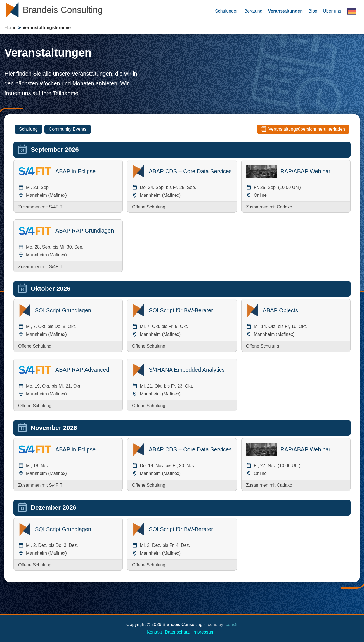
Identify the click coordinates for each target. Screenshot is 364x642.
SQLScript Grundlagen (63, 310)
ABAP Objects (280, 310)
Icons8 (231, 625)
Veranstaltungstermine (47, 28)
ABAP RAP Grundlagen (85, 231)
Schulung (28, 129)
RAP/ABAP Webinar (305, 171)
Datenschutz (177, 632)
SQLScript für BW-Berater (181, 310)
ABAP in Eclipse (75, 171)
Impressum (203, 632)
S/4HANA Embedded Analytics (187, 370)
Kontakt (154, 632)
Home (10, 28)
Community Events (68, 129)
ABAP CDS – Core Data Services (190, 171)
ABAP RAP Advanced (82, 370)
